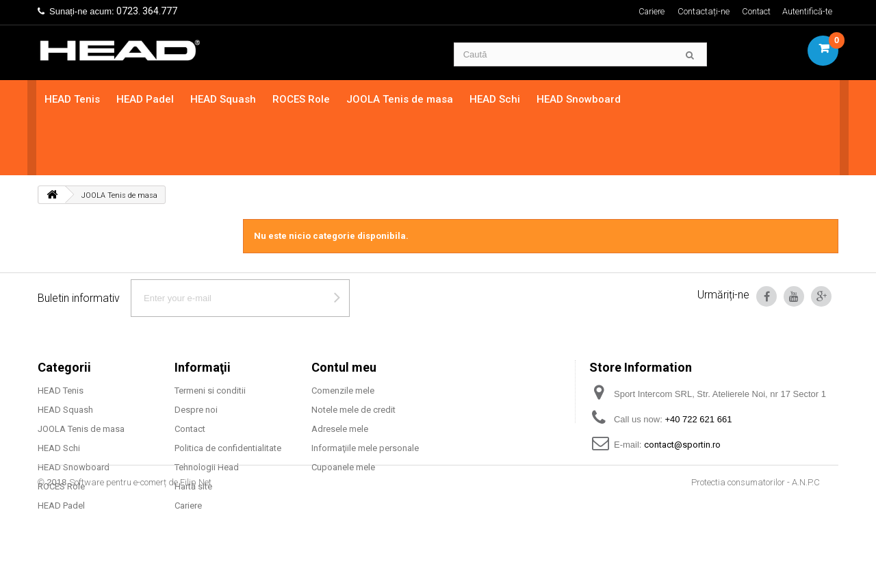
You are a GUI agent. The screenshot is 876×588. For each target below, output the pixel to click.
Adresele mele (340, 372)
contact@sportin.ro (682, 388)
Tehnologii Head (207, 410)
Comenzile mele (343, 334)
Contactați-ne (702, 11)
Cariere (649, 11)
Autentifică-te (807, 11)
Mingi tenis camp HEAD (84, 468)
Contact (756, 11)
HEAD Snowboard (580, 99)
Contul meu (344, 310)
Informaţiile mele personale (365, 391)
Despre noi (196, 353)
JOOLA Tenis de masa (401, 99)
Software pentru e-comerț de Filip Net (140, 550)
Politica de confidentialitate (228, 391)
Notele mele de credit (353, 353)
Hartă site (193, 430)
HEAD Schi (496, 99)
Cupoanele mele (343, 410)
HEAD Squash (224, 99)
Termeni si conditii (210, 334)
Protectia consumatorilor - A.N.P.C (756, 550)
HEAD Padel (146, 99)
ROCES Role (302, 99)
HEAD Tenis (74, 99)
